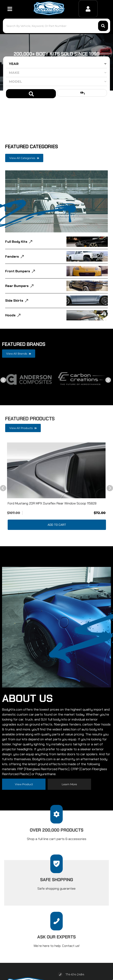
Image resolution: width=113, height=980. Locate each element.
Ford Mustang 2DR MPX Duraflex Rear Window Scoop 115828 (52, 503)
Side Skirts (14, 301)
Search (31, 94)
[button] (57, 26)
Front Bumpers (18, 271)
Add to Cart (57, 525)
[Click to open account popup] (88, 9)
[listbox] (56, 64)
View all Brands (19, 354)
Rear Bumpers (17, 286)
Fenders (12, 256)
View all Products (23, 428)
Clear (82, 93)
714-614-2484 (75, 974)
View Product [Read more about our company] (24, 784)
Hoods (10, 315)
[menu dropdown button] (10, 9)
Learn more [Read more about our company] (69, 784)
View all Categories (24, 158)
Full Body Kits (16, 242)
